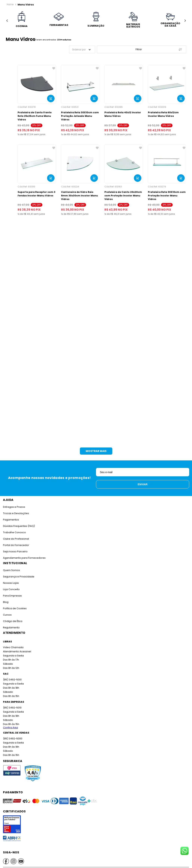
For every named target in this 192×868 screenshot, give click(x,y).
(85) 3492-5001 (12, 680)
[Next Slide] (185, 21)
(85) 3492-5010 (12, 708)
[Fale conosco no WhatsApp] (184, 851)
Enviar (143, 484)
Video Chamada (13, 647)
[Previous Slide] (7, 21)
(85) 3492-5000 (13, 739)
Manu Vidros (26, 5)
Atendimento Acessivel (17, 651)
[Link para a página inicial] (10, 4)
